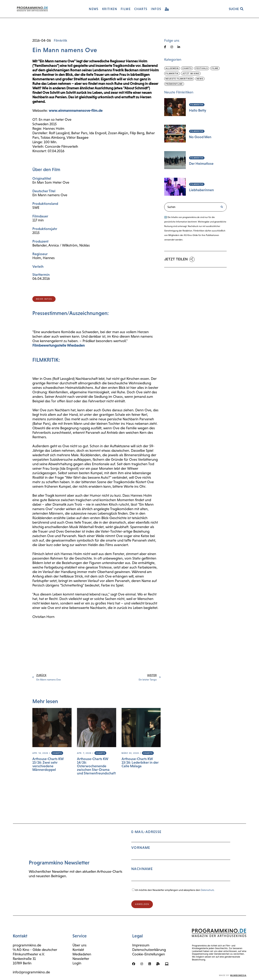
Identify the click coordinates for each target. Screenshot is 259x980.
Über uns (79, 945)
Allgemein (172, 68)
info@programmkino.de (31, 972)
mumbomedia (238, 975)
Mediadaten (82, 954)
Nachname (142, 869)
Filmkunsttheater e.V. (29, 954)
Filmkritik (60, 40)
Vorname (141, 848)
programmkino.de (27, 945)
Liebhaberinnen (201, 190)
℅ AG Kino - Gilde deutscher (35, 950)
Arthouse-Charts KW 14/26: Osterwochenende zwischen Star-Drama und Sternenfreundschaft (96, 766)
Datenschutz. (208, 890)
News (200, 79)
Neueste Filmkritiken (179, 79)
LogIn (77, 963)
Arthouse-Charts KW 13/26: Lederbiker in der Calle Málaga (140, 762)
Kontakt (78, 950)
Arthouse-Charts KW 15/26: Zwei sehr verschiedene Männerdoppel (48, 764)
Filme (215, 68)
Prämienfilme (174, 84)
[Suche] (222, 207)
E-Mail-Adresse (181, 857)
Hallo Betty (198, 110)
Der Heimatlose (201, 164)
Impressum (141, 945)
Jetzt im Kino (191, 73)
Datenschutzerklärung (149, 950)
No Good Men (200, 137)
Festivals (202, 68)
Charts (57, 753)
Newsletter (81, 959)
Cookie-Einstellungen (149, 954)
